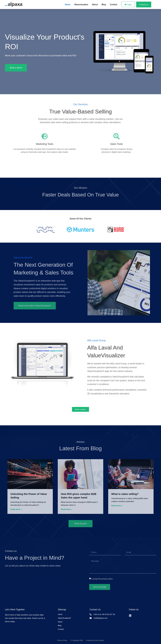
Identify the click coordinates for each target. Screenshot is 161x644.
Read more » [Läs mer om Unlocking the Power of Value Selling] (16, 509)
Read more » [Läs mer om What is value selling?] (117, 506)
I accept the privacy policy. (102, 579)
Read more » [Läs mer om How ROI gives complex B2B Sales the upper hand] (66, 509)
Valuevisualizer (81, 5)
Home (68, 5)
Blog (104, 5)
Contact (113, 5)
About (95, 5)
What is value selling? (125, 494)
